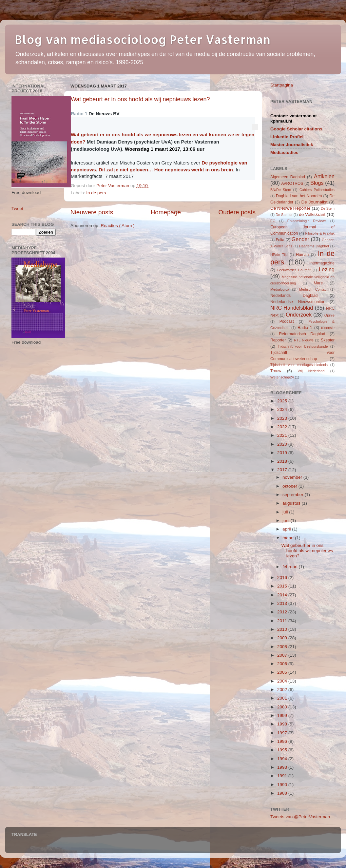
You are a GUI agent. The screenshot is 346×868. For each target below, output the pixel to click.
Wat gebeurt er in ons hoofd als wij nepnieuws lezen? (140, 99)
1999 (283, 715)
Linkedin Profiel (287, 137)
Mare (318, 283)
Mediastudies (284, 153)
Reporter (278, 340)
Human (302, 255)
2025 (283, 401)
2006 (283, 664)
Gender (300, 239)
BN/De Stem (281, 190)
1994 (283, 759)
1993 (283, 767)
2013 (283, 603)
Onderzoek (299, 315)
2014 (283, 595)
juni (287, 521)
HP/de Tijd (279, 255)
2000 (283, 707)
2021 (283, 435)
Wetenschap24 (282, 377)
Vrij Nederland (311, 371)
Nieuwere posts (92, 212)
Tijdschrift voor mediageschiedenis (299, 365)
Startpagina (282, 85)
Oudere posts (237, 212)
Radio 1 (305, 328)
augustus (292, 503)
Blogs (317, 183)
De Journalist (314, 202)
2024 (283, 409)
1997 (283, 733)
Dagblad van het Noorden (299, 196)
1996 (283, 741)
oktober (290, 486)
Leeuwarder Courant (294, 270)
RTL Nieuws (304, 340)
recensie (328, 328)
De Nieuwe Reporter (290, 208)
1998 (283, 724)
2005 (283, 672)
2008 (283, 647)
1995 (283, 750)
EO (273, 221)
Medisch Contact (313, 289)
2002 (283, 690)
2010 (283, 629)
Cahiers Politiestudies (317, 190)
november (293, 477)
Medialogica (280, 289)
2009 (283, 638)
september (294, 495)
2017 (283, 470)
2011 (283, 621)
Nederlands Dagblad (294, 296)
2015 (283, 586)
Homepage (166, 212)
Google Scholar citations (296, 129)
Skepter (328, 340)
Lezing (327, 269)
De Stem (328, 208)
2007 (283, 655)
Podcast (287, 321)
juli (286, 512)
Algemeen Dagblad (288, 177)
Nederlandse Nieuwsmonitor (297, 302)
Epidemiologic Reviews (307, 221)
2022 (283, 427)
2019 (283, 453)
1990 (283, 785)
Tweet (17, 209)
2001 (283, 698)
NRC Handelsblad (292, 308)
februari (291, 567)
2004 (283, 681)
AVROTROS (292, 183)
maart (289, 538)
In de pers (96, 193)
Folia (280, 240)
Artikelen (324, 176)
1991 (283, 776)
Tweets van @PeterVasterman (300, 817)
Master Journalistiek (292, 145)
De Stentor (284, 215)
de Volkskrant (312, 214)
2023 (283, 418)
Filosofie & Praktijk (320, 233)
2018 (283, 461)
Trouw (276, 371)
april (287, 529)
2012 (283, 612)
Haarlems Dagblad (314, 246)
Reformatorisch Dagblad (302, 334)
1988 (283, 793)
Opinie (329, 315)
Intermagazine (322, 263)
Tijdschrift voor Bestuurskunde (303, 346)
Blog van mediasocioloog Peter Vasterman (143, 39)
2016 (283, 578)
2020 (283, 444)
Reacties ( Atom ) (118, 226)
